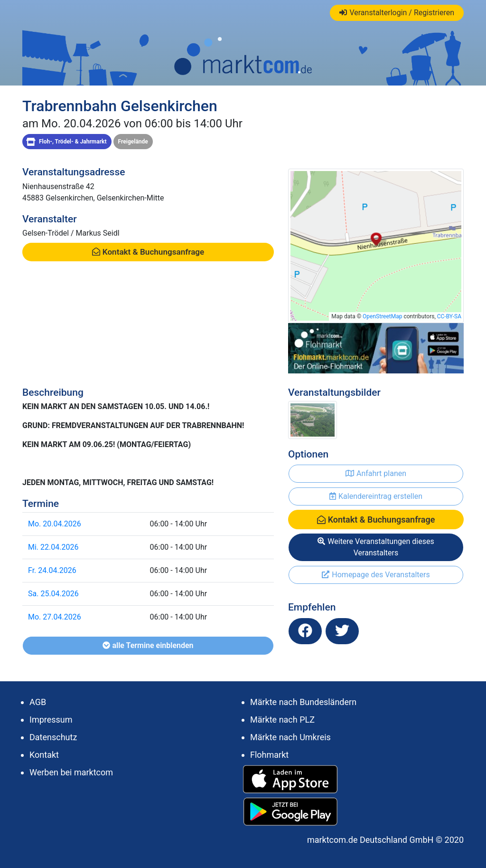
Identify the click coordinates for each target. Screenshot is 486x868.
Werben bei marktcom (71, 772)
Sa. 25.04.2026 (53, 594)
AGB (38, 702)
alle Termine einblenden (148, 645)
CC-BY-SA (449, 316)
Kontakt (44, 755)
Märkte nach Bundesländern (303, 702)
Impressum (51, 720)
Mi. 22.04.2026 (53, 547)
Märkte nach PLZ (282, 720)
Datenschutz (53, 737)
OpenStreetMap (382, 316)
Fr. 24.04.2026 (52, 570)
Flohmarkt (269, 755)
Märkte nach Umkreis (290, 737)
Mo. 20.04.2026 (55, 524)
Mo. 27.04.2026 (55, 617)
